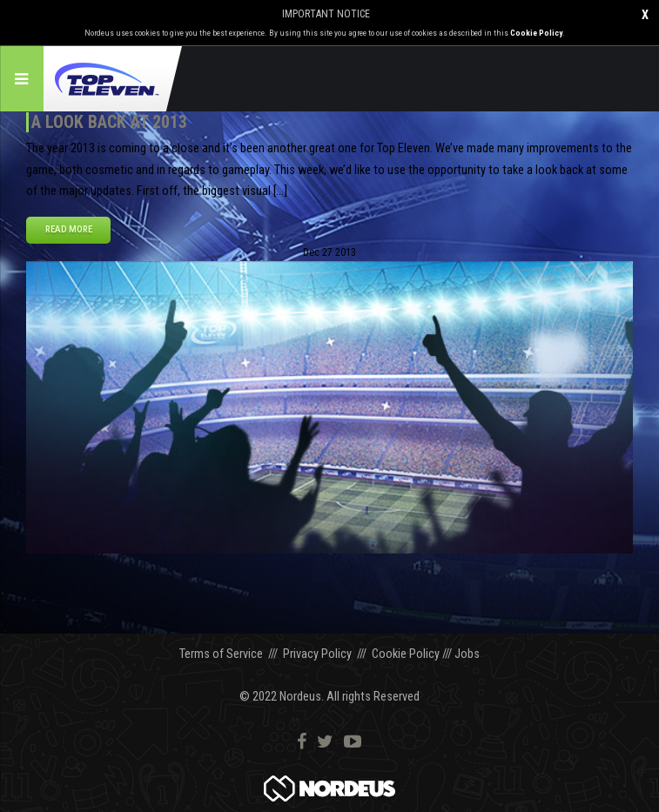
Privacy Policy (317, 654)
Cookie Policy (536, 33)
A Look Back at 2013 (109, 122)
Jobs (467, 654)
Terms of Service (221, 654)
